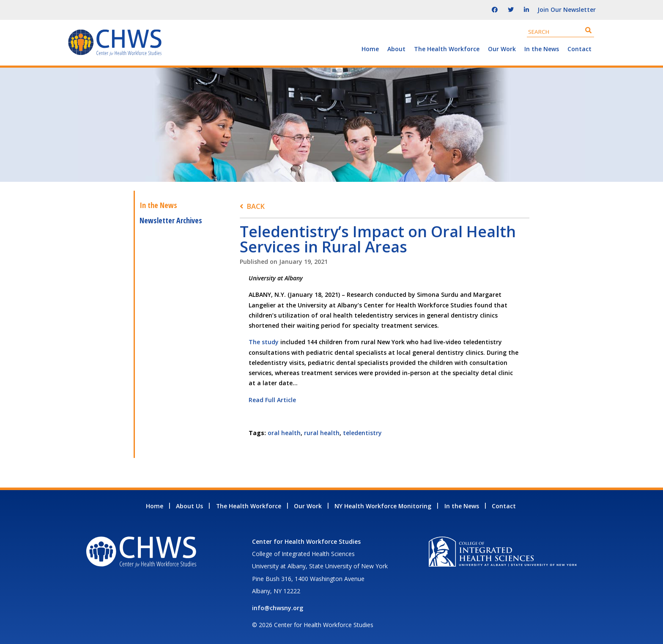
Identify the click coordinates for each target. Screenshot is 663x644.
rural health (322, 433)
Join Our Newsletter (567, 10)
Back (256, 206)
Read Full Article (272, 400)
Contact (579, 49)
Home (370, 49)
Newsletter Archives (171, 220)
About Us (189, 506)
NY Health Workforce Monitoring (383, 506)
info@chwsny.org (278, 608)
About (396, 49)
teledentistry (362, 433)
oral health (284, 433)
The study (264, 342)
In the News (542, 49)
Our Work (502, 49)
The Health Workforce (447, 49)
